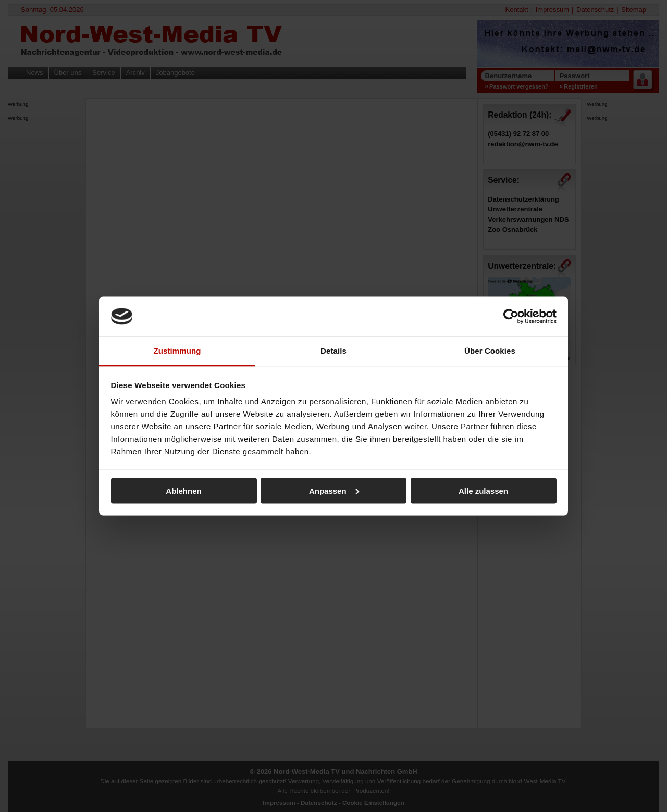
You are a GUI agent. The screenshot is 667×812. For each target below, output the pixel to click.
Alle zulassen (483, 490)
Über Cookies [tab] (490, 351)
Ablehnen (183, 490)
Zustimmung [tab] (177, 351)
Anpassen (334, 490)
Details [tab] (333, 351)
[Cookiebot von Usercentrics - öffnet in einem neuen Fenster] (511, 316)
